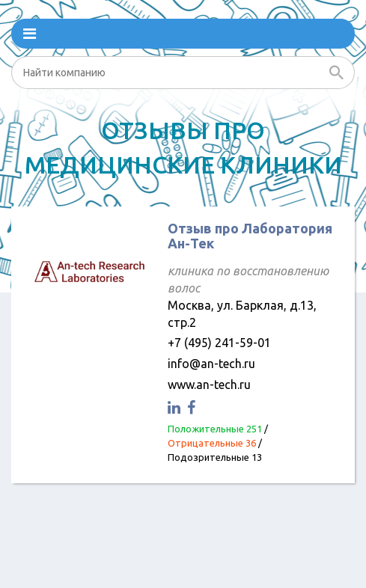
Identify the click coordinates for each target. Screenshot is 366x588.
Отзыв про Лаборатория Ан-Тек (250, 236)
